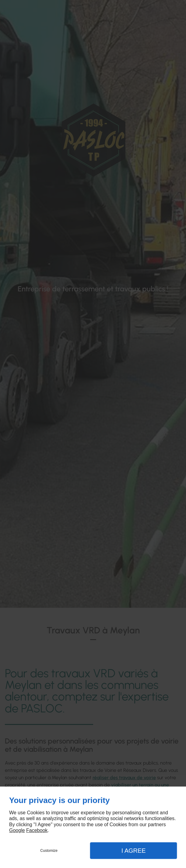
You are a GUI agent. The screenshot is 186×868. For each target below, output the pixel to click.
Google (17, 830)
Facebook (37, 830)
